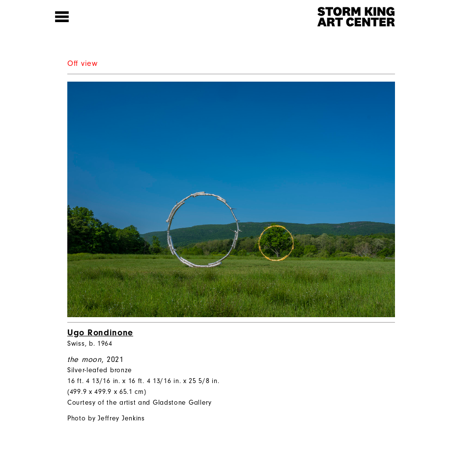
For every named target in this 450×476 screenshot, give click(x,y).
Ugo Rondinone (100, 333)
